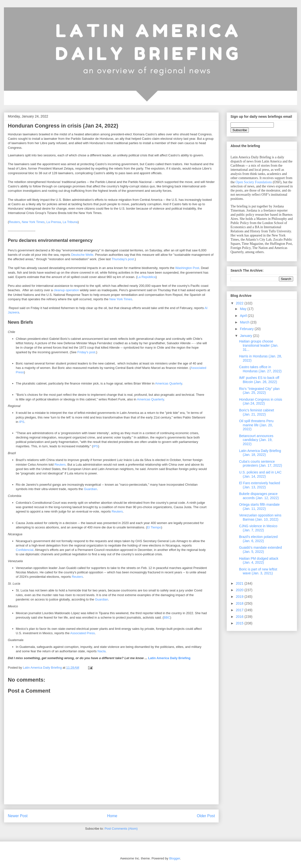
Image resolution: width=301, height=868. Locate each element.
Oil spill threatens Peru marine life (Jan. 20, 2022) (256, 425)
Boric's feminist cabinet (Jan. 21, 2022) (257, 412)
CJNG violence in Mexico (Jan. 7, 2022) (258, 528)
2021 (240, 583)
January (246, 336)
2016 (240, 617)
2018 (240, 603)
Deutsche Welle (82, 255)
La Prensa (54, 222)
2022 (240, 303)
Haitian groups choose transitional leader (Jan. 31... (259, 345)
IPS (22, 422)
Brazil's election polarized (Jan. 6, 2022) (258, 539)
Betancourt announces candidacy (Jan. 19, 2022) (256, 440)
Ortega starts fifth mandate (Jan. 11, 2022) (259, 507)
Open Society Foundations (254, 182)
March (245, 322)
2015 (240, 623)
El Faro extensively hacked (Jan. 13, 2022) (260, 485)
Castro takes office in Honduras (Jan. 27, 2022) (260, 369)
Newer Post (18, 816)
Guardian (90, 489)
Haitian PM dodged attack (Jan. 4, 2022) (259, 561)
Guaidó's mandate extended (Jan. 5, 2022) (260, 550)
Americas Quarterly (169, 383)
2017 (240, 610)
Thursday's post (123, 259)
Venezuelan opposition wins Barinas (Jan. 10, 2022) (260, 517)
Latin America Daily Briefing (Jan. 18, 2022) (260, 453)
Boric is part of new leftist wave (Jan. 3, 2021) (258, 571)
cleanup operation (66, 290)
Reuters (14, 222)
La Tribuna (70, 222)
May (243, 309)
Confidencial (25, 550)
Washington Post (187, 268)
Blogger (174, 858)
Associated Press (82, 633)
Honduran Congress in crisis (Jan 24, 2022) (261, 402)
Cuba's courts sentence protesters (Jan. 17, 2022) (260, 464)
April (244, 316)
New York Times (33, 222)
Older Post (206, 816)
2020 (240, 590)
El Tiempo (154, 527)
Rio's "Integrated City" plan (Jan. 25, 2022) (259, 391)
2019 (240, 597)
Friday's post (86, 352)
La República (146, 277)
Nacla (101, 651)
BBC (167, 617)
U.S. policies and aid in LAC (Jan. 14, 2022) (260, 474)
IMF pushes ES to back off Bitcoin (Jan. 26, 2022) (259, 380)
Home (112, 816)
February (247, 329)
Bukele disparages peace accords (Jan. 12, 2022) (259, 496)
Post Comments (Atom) (121, 829)
